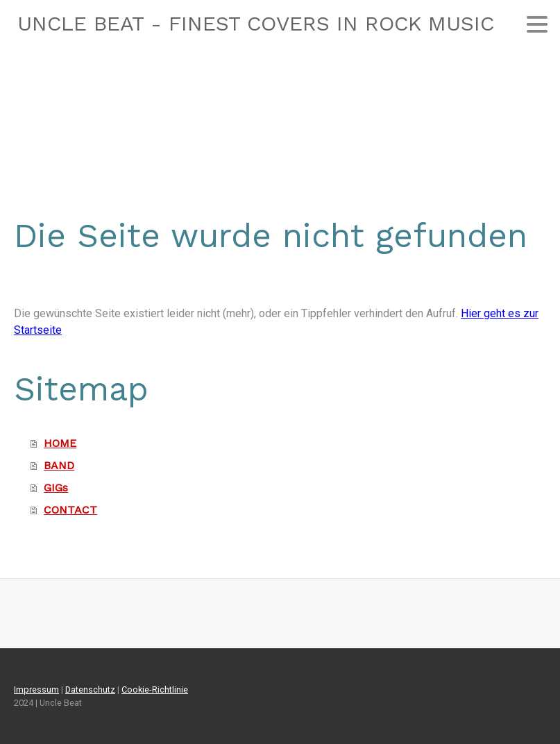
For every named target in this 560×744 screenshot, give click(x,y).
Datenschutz (90, 690)
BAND (59, 465)
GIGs (56, 488)
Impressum (36, 690)
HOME (60, 443)
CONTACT (70, 510)
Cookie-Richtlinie (155, 690)
